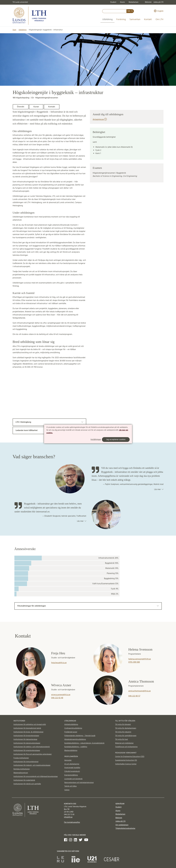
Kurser (36, 107)
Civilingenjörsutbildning (73, 728)
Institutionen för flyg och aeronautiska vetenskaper (33, 754)
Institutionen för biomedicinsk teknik (27, 728)
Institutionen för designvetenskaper (27, 743)
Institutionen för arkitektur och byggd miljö (30, 725)
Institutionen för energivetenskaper (27, 751)
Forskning (121, 19)
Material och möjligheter (124, 743)
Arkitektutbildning (71, 725)
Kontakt (148, 19)
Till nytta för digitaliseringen (126, 728)
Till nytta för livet (122, 739)
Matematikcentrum (21, 773)
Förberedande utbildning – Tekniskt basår (80, 736)
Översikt (21, 107)
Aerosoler (68, 760)
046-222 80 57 (134, 696)
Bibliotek (148, 2)
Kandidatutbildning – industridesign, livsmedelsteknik (84, 743)
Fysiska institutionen (21, 758)
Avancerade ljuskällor (72, 768)
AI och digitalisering (72, 764)
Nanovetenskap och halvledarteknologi (79, 783)
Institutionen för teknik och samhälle (27, 784)
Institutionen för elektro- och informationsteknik (32, 747)
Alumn (122, 2)
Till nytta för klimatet (123, 725)
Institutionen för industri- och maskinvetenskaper (32, 765)
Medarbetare (133, 2)
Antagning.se (100, 119)
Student (113, 2)
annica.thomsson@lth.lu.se (140, 691)
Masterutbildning (71, 751)
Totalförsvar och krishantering (126, 747)
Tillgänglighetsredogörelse (125, 828)
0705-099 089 (134, 662)
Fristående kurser (71, 732)
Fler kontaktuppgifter (72, 822)
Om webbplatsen (122, 825)
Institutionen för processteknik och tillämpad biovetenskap (36, 777)
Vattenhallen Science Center (126, 764)
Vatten (67, 790)
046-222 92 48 (57, 698)
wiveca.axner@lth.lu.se (61, 695)
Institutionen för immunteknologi (26, 762)
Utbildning (107, 19)
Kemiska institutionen (22, 769)
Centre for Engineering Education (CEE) (130, 757)
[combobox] (114, 11)
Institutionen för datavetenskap (25, 739)
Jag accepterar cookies (116, 440)
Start (14, 30)
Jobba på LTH (158, 2)
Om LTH (159, 19)
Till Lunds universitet (20, 2)
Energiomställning (71, 775)
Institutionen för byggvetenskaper (26, 736)
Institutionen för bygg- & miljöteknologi (28, 732)
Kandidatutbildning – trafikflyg (76, 747)
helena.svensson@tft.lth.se (140, 659)
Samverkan (135, 19)
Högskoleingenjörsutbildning (75, 739)
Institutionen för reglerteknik (24, 780)
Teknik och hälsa (70, 786)
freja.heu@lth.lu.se (59, 663)
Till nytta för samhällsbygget (126, 736)
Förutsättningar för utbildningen (88, 606)
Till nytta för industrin (123, 732)
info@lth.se (68, 817)
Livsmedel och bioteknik (73, 779)
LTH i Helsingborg (49, 422)
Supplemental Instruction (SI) (126, 760)
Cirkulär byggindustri (72, 771)
